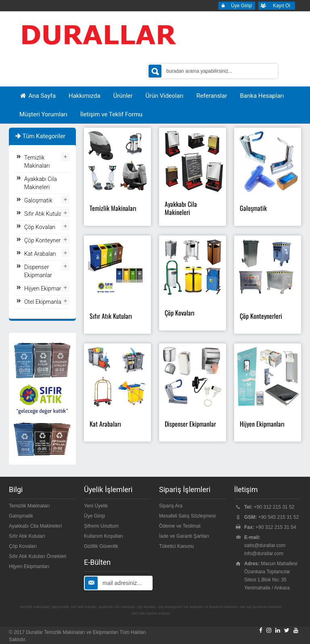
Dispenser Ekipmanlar (38, 271)
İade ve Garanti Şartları (184, 536)
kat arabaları (193, 607)
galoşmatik (60, 607)
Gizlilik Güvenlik (101, 546)
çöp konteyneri (170, 607)
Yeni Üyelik (96, 506)
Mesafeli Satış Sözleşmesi (187, 516)
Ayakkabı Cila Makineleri (41, 183)
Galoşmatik (38, 200)
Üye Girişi (94, 516)
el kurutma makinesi (222, 607)
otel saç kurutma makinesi (260, 607)
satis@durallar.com (265, 545)
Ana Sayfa (38, 96)
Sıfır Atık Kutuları (45, 214)
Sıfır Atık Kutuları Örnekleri (38, 556)
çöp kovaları (147, 607)
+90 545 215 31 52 (279, 517)
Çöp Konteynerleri (46, 240)
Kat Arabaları (40, 254)
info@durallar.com (264, 554)
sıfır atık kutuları (84, 607)
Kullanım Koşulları (104, 536)
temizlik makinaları (35, 607)
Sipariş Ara (171, 506)
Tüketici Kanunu (176, 546)
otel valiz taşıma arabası (151, 613)
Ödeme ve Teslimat (180, 526)
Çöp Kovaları (40, 227)
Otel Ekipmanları (44, 302)
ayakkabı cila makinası (117, 607)
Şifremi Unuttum (101, 526)
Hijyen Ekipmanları (47, 288)
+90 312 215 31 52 (274, 507)
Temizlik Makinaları (37, 162)
